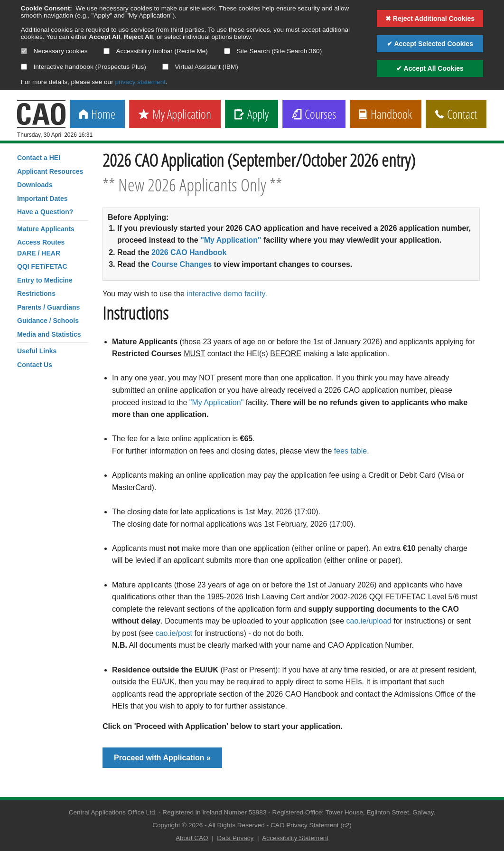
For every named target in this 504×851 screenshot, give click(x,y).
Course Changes (182, 264)
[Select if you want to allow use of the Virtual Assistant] (165, 67)
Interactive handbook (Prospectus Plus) (84, 67)
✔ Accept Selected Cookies (430, 44)
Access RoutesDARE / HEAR (41, 247)
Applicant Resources (50, 171)
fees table (350, 451)
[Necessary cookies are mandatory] (24, 51)
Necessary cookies (54, 51)
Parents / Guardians (48, 307)
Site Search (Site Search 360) (273, 51)
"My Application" (231, 240)
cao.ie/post (174, 633)
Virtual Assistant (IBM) (200, 67)
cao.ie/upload (369, 621)
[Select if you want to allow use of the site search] (227, 51)
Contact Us (35, 365)
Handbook (386, 115)
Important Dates (42, 199)
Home (97, 115)
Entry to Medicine (45, 280)
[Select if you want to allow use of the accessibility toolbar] (107, 51)
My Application (175, 115)
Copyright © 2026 (177, 825)
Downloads (35, 185)
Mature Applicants (46, 229)
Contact (456, 115)
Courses (314, 115)
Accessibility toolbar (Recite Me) (155, 51)
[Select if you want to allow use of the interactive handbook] (24, 67)
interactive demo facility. (227, 294)
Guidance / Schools (48, 321)
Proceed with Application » (162, 758)
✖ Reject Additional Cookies (430, 19)
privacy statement (140, 82)
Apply (252, 115)
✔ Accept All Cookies (430, 68)
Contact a (39, 158)
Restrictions (36, 293)
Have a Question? (45, 212)
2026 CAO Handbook (189, 252)
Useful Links (37, 351)
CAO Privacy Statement (305, 825)
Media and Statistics (49, 334)
